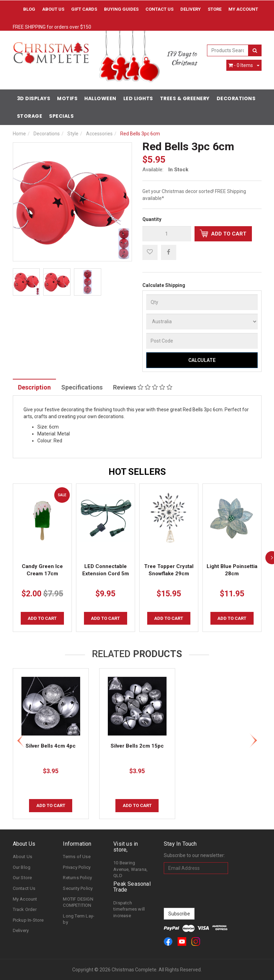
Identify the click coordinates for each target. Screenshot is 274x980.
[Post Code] (202, 341)
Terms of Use (77, 857)
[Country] (202, 321)
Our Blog (22, 867)
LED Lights (138, 98)
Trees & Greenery (185, 98)
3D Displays (34, 98)
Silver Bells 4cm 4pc (51, 746)
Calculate (202, 360)
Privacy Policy (77, 867)
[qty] (167, 234)
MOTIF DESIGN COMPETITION (78, 902)
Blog (29, 9)
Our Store (22, 878)
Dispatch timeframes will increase (129, 909)
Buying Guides (121, 9)
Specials (61, 116)
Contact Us (159, 9)
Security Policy (78, 888)
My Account (25, 899)
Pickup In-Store (28, 920)
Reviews (143, 387)
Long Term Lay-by (79, 919)
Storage (30, 116)
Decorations (236, 98)
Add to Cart (223, 233)
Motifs (67, 98)
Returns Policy (77, 878)
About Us (53, 9)
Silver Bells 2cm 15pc (137, 746)
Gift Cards (84, 9)
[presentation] (216, 891)
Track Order (25, 909)
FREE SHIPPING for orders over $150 (52, 27)
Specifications (82, 387)
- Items (241, 65)
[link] (168, 941)
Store (215, 9)
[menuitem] (169, 252)
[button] (150, 252)
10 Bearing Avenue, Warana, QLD (130, 869)
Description (34, 387)
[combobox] (228, 50)
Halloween (100, 98)
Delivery (191, 9)
